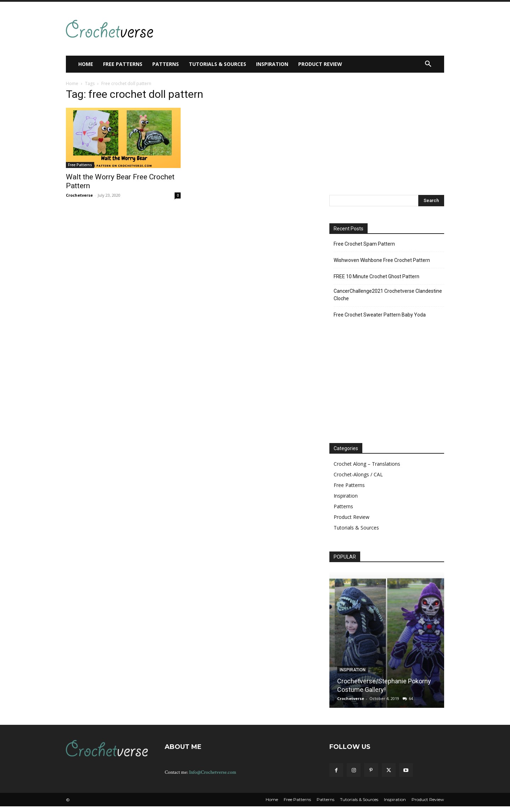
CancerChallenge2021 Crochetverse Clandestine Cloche (388, 295)
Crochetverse (79, 195)
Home (72, 83)
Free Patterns (80, 165)
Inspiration (346, 496)
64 (411, 698)
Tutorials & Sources (356, 528)
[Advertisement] (292, 28)
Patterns (343, 506)
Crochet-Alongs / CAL (358, 474)
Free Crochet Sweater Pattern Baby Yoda (380, 315)
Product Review (352, 517)
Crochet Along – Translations (367, 464)
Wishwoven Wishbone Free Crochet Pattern (382, 260)
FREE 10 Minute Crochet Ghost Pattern (376, 276)
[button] (428, 64)
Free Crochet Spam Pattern (364, 244)
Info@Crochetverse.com (213, 772)
